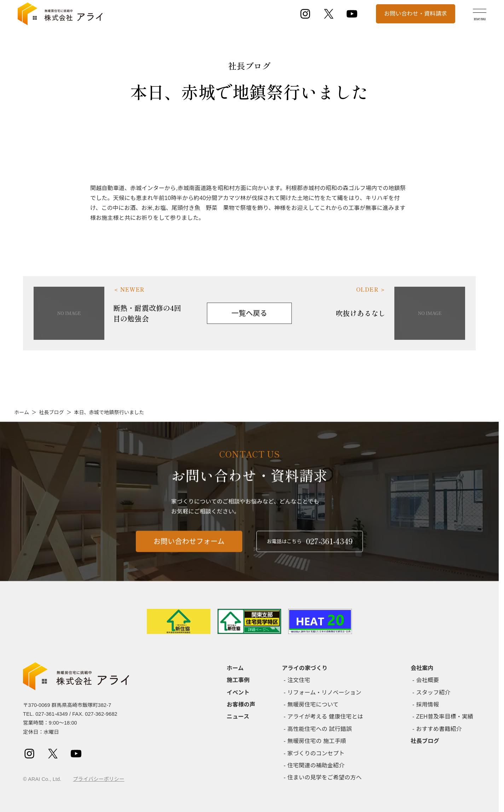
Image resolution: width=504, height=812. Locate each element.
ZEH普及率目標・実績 (445, 717)
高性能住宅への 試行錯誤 (320, 729)
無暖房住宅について (313, 705)
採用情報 (428, 705)
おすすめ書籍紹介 (439, 729)
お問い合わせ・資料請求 (416, 14)
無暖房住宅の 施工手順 (317, 741)
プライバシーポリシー (99, 779)
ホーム (22, 412)
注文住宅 (299, 680)
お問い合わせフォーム (189, 545)
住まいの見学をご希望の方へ (325, 777)
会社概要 (428, 680)
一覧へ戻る (250, 313)
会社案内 (422, 668)
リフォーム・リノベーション (325, 693)
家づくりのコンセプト (316, 753)
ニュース (238, 717)
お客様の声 (241, 705)
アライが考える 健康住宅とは (325, 717)
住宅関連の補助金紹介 (316, 765)
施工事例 (238, 680)
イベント (238, 693)
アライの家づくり (305, 668)
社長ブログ (51, 412)
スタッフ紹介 (433, 693)
